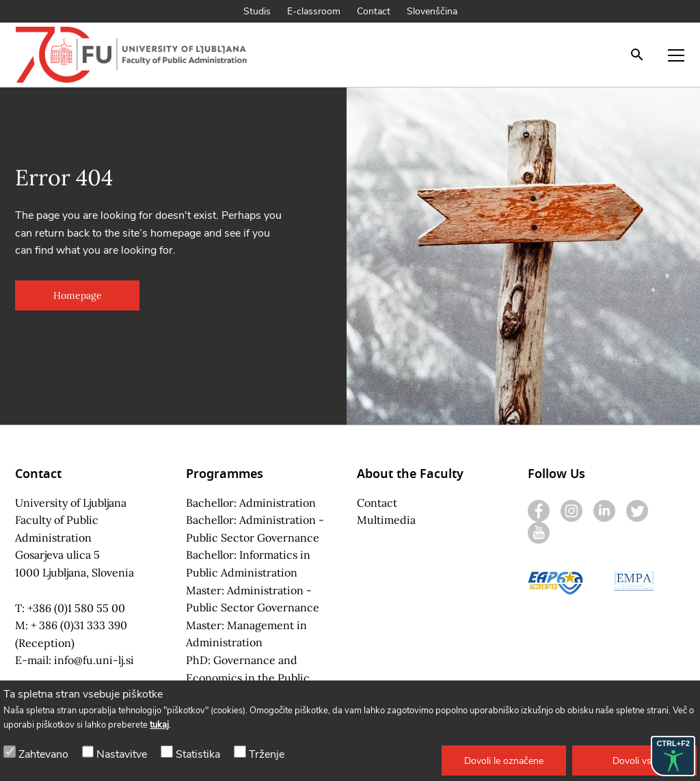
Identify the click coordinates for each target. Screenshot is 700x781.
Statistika (198, 754)
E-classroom (314, 11)
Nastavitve (122, 754)
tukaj (159, 725)
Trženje (267, 754)
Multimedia (386, 520)
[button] (504, 760)
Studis (257, 11)
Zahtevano (43, 754)
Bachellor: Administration (251, 503)
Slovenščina (432, 11)
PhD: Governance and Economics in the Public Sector (248, 677)
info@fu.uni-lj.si (94, 660)
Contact (374, 11)
